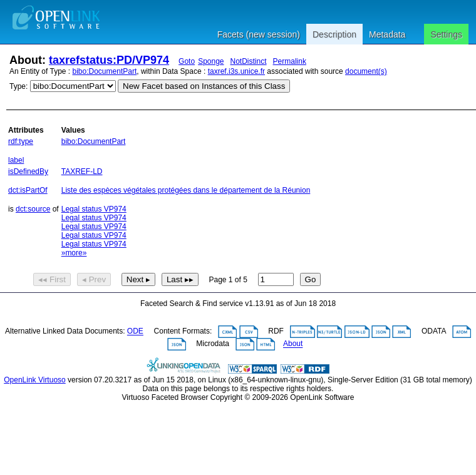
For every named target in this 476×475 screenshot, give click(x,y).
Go (311, 279)
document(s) (366, 71)
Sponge (211, 61)
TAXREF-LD (82, 171)
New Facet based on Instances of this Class (204, 86)
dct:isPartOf (28, 190)
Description (334, 34)
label (16, 160)
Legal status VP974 (94, 209)
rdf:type (21, 141)
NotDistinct (249, 61)
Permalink (290, 61)
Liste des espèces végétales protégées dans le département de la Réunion (186, 190)
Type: (18, 86)
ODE (135, 332)
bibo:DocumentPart (105, 71)
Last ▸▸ (180, 279)
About (293, 344)
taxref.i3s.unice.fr (236, 71)
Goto (187, 61)
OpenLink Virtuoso (35, 380)
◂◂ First (52, 279)
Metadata (387, 34)
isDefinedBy (28, 171)
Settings (446, 34)
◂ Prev (94, 279)
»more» (74, 253)
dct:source (33, 209)
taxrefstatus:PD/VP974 (109, 60)
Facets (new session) (259, 34)
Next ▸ (138, 279)
